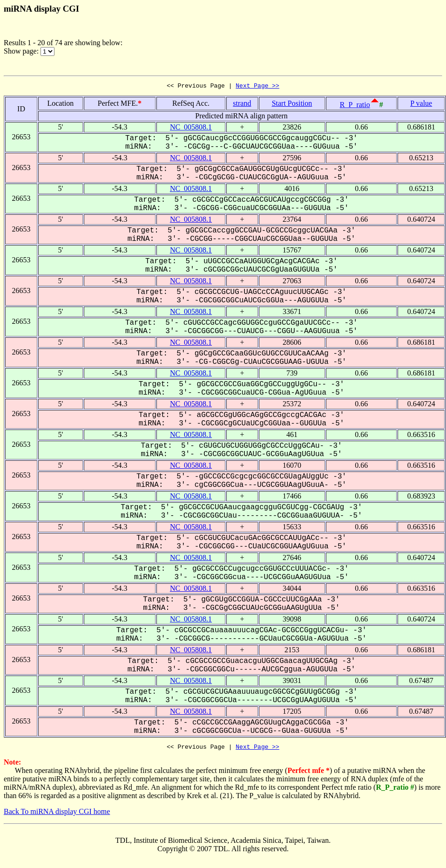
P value (421, 105)
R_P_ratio (355, 106)
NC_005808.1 (191, 128)
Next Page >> (257, 87)
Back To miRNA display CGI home (57, 814)
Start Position (292, 105)
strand (242, 105)
